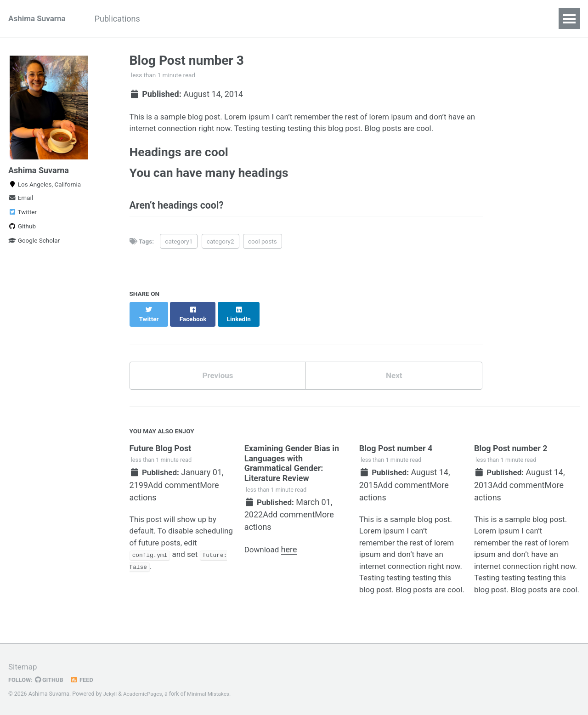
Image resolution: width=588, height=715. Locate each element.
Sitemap (23, 667)
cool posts (263, 248)
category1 (179, 248)
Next (394, 374)
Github (22, 230)
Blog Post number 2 (511, 448)
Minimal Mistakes (212, 694)
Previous (218, 374)
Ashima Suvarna (39, 19)
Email (21, 201)
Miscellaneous (292, 19)
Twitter (23, 216)
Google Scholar (34, 244)
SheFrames (356, 19)
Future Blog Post (161, 448)
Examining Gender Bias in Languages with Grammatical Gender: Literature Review (292, 463)
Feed (85, 680)
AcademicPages (144, 694)
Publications (125, 19)
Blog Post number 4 (396, 448)
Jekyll (110, 694)
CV (398, 19)
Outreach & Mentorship (206, 19)
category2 (220, 248)
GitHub (51, 680)
